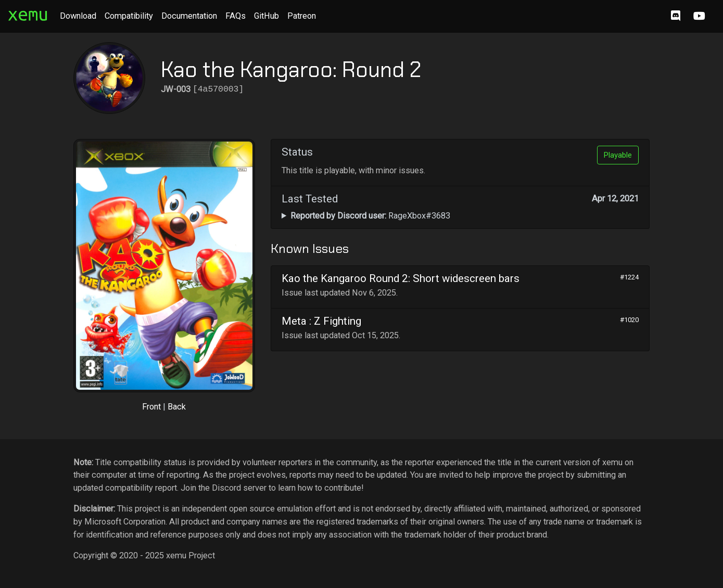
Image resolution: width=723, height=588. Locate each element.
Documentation (189, 16)
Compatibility (129, 16)
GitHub (267, 16)
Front (151, 407)
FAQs (236, 16)
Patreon (302, 16)
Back (177, 407)
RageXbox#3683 (370, 216)
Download (78, 16)
